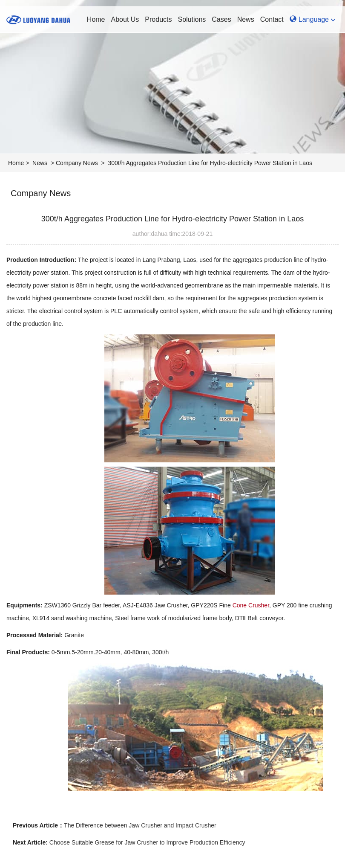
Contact (272, 19)
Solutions (192, 19)
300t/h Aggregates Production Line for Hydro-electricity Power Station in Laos (210, 163)
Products (158, 19)
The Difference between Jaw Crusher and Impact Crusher (140, 825)
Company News (77, 163)
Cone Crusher (251, 605)
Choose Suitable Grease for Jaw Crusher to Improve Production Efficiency (147, 842)
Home (96, 19)
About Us (125, 19)
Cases (221, 19)
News (246, 19)
